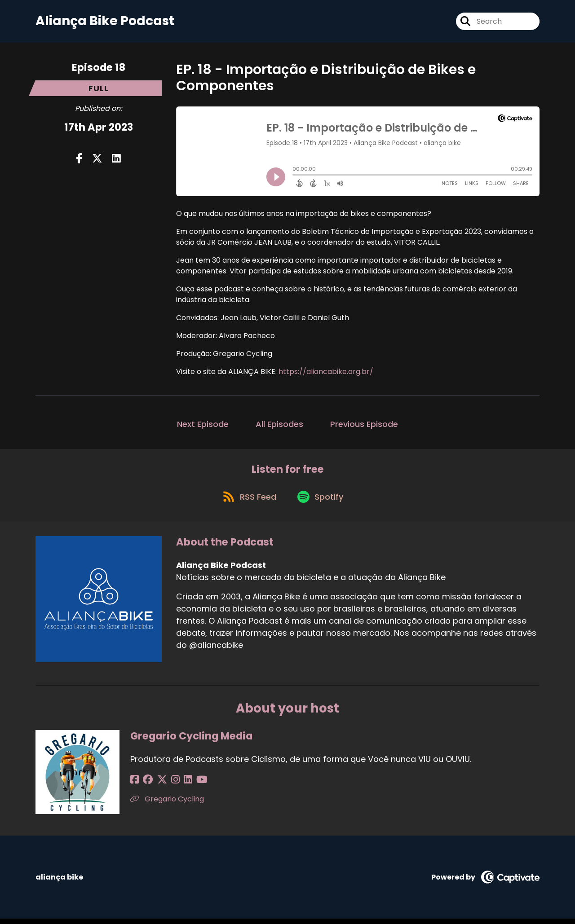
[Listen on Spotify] (322, 501)
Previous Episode (364, 426)
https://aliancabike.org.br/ (326, 373)
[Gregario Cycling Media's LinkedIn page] (179, 785)
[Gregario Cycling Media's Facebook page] (135, 785)
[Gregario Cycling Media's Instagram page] (168, 785)
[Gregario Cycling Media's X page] (157, 785)
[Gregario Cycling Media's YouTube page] (190, 785)
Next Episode (203, 426)
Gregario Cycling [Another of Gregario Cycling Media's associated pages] (167, 804)
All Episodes (279, 426)
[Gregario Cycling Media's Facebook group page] (146, 785)
